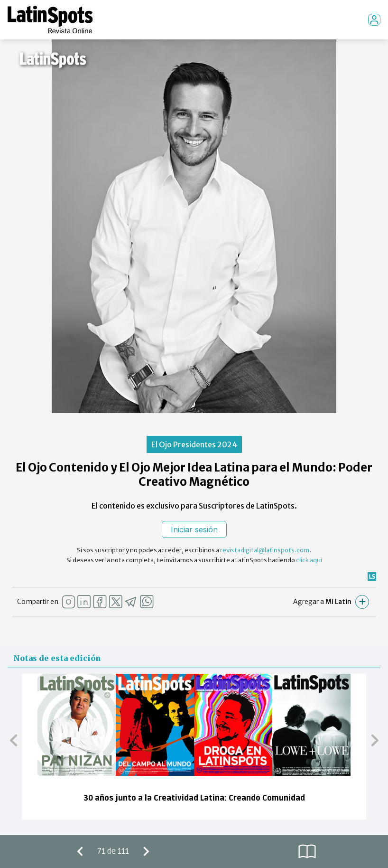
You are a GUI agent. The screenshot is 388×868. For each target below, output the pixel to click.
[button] (14, 740)
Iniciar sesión (194, 529)
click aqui (309, 560)
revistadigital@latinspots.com (265, 550)
